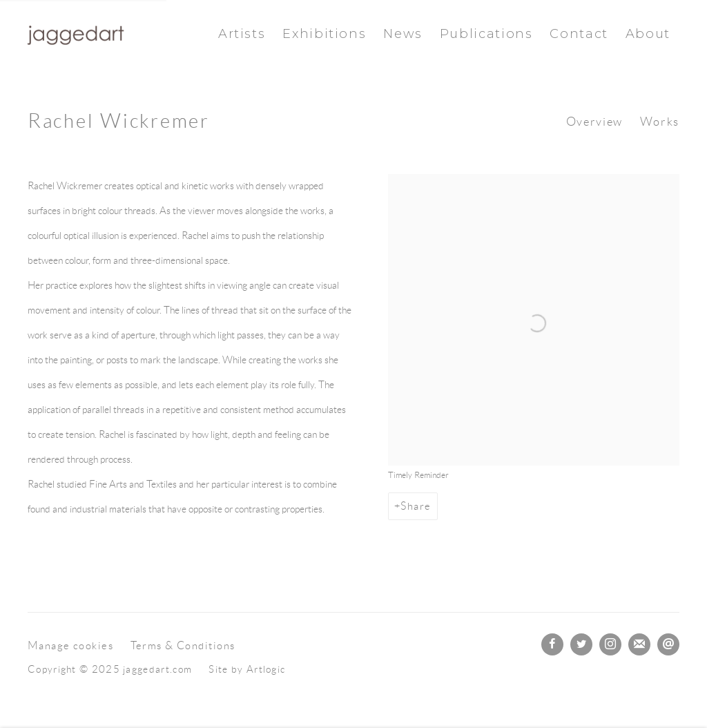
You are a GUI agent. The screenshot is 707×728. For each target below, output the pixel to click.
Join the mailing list (639, 644)
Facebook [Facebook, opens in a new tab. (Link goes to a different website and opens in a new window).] (552, 644)
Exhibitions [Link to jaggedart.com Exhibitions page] (324, 33)
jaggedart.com (76, 34)
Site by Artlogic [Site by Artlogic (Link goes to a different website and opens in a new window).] (247, 669)
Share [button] (416, 506)
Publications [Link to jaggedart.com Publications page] (486, 33)
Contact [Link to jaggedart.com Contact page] (579, 33)
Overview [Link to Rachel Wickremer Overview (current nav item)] (594, 122)
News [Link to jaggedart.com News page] (403, 33)
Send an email (668, 644)
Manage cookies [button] (70, 645)
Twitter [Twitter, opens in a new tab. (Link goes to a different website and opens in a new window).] (581, 644)
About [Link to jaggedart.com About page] (648, 33)
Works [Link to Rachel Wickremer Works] (660, 122)
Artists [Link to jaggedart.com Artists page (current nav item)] (242, 33)
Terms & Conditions (183, 645)
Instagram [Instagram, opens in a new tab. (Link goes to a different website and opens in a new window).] (610, 644)
